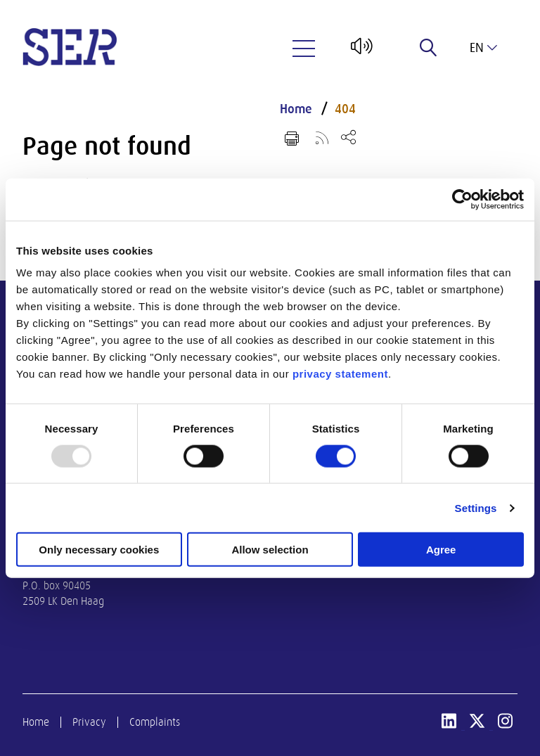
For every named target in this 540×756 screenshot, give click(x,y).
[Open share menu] (348, 137)
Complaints (155, 722)
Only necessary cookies (99, 550)
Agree (441, 550)
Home (296, 109)
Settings (476, 507)
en (483, 48)
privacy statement (340, 374)
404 (345, 109)
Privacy (89, 722)
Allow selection (270, 550)
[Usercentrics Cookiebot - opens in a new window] (462, 199)
